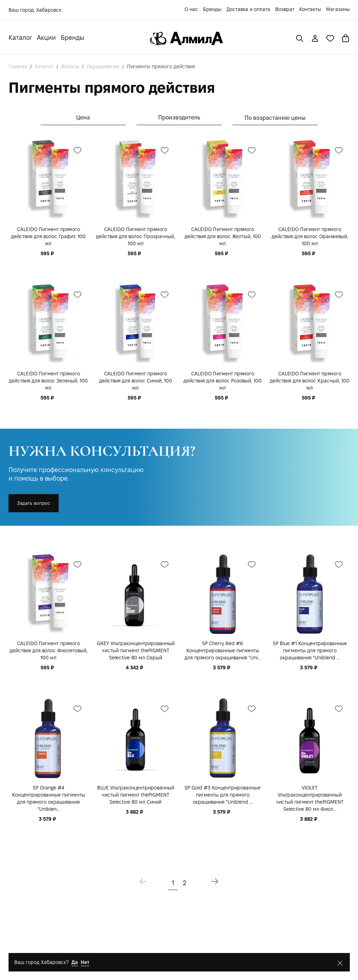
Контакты (310, 9)
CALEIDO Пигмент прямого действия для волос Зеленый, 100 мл (48, 381)
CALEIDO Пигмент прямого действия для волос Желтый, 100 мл (223, 236)
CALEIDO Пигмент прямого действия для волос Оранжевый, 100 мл (310, 236)
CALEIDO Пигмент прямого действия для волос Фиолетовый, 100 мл (49, 650)
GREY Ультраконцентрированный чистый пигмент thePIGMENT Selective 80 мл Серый (136, 650)
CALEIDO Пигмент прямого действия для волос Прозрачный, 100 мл (135, 236)
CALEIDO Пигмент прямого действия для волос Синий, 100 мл (136, 381)
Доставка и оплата (248, 9)
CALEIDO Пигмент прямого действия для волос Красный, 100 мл (310, 381)
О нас (191, 9)
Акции (46, 38)
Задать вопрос (34, 503)
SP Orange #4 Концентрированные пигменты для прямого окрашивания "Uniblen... (49, 798)
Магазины (338, 9)
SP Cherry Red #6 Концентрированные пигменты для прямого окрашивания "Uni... (223, 650)
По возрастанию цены (275, 118)
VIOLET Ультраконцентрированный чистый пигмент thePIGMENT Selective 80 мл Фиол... (310, 798)
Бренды (212, 9)
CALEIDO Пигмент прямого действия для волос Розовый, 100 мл (223, 381)
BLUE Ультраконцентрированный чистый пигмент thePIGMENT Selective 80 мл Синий (136, 795)
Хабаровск (49, 10)
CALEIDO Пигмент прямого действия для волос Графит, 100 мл (48, 236)
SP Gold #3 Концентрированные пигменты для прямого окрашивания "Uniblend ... (223, 795)
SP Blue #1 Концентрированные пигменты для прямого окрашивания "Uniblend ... (310, 650)
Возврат (285, 9)
